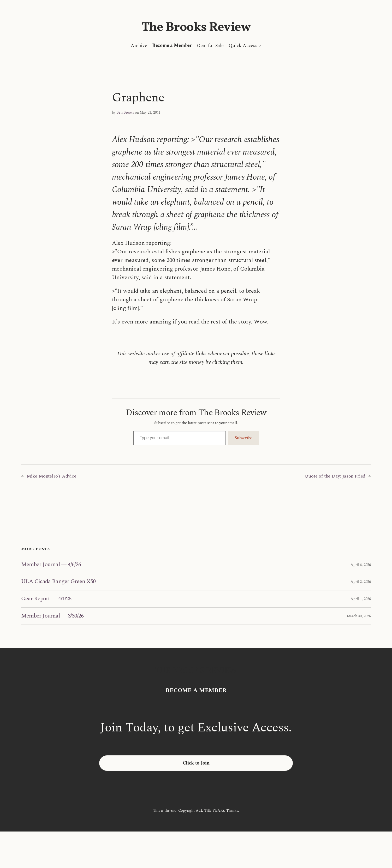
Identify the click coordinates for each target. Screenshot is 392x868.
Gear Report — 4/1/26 (46, 599)
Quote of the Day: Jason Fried (335, 476)
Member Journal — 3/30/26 (52, 616)
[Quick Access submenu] (260, 45)
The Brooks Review (196, 27)
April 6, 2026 (361, 565)
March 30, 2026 (359, 616)
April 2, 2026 (361, 582)
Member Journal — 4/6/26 (51, 565)
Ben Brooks (125, 112)
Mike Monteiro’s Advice (52, 476)
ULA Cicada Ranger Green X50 (58, 582)
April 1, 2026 (361, 599)
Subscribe (243, 438)
